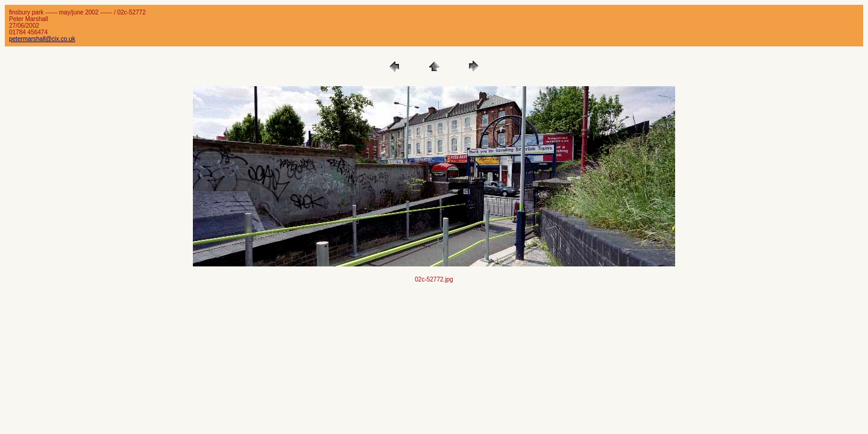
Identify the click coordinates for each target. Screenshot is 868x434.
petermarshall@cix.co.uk (42, 39)
